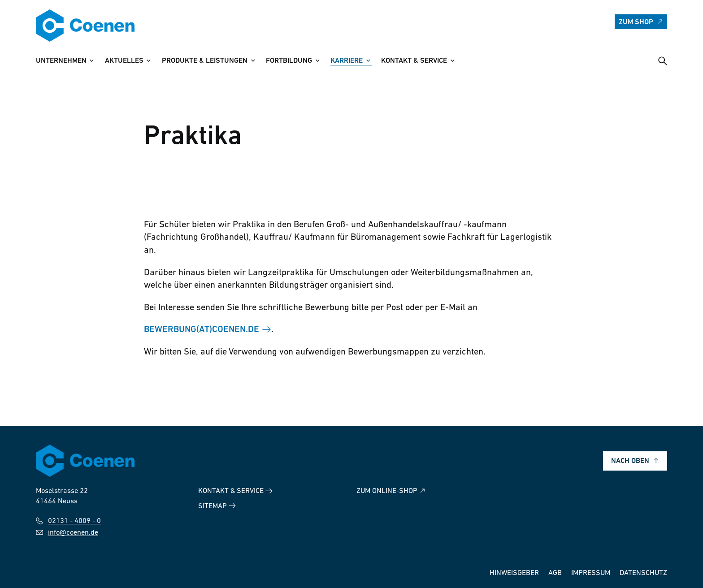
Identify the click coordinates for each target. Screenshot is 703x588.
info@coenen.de (67, 533)
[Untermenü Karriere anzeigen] (368, 61)
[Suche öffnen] (663, 61)
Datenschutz (643, 573)
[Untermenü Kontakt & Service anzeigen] (452, 61)
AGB (555, 573)
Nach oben (635, 461)
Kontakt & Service (235, 491)
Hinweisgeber (514, 573)
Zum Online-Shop (391, 491)
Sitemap (217, 506)
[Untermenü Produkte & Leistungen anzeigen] (252, 61)
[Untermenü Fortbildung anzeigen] (317, 61)
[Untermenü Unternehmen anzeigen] (91, 61)
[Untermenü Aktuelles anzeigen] (148, 61)
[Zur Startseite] (85, 26)
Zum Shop (641, 22)
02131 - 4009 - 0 (68, 521)
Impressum (591, 573)
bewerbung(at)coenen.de (202, 330)
